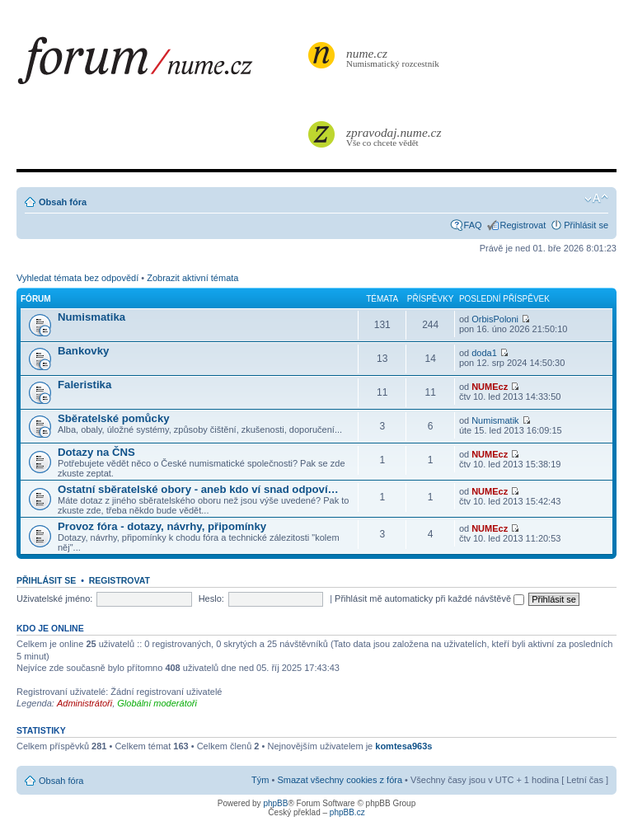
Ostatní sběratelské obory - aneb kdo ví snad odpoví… (198, 489)
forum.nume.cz (161, 65)
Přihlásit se (586, 225)
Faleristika (84, 385)
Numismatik (495, 420)
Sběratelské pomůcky (114, 418)
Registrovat (523, 225)
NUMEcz (490, 387)
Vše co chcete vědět (395, 136)
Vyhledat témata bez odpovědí (77, 278)
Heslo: (211, 598)
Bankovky (83, 351)
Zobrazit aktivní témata (192, 278)
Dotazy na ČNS (96, 452)
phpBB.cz (347, 812)
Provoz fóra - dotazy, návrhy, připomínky (162, 526)
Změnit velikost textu (596, 199)
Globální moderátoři (157, 703)
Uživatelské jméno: (54, 598)
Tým (260, 780)
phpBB (275, 803)
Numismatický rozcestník (395, 57)
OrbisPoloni (495, 319)
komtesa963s (403, 746)
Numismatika (91, 317)
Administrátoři (84, 703)
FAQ (473, 225)
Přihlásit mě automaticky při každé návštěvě (429, 598)
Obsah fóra (63, 202)
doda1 (484, 353)
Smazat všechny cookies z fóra (340, 780)
